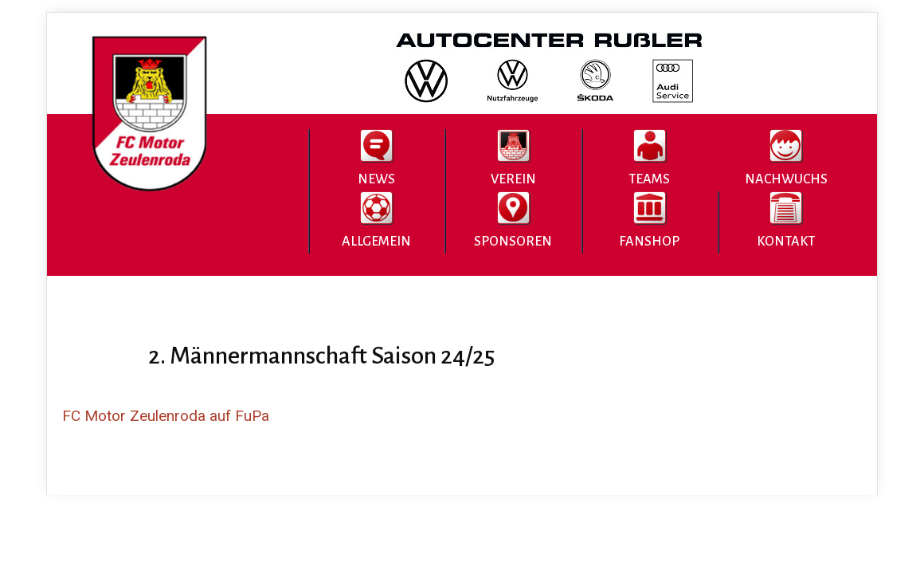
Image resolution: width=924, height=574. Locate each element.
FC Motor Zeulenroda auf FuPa (166, 416)
